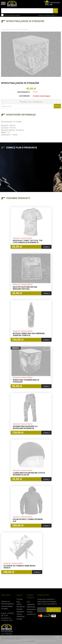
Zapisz (57, 106)
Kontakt (19, 619)
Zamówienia (31, 609)
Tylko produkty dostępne (11, 15)
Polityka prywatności (31, 613)
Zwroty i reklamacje (21, 615)
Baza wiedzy (19, 603)
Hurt (29, 602)
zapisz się (54, 610)
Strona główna (6, 29)
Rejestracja (31, 607)
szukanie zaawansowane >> (47, 15)
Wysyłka (19, 609)
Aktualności (21, 607)
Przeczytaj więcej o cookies (28, 641)
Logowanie (31, 604)
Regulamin (20, 612)
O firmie (20, 599)
